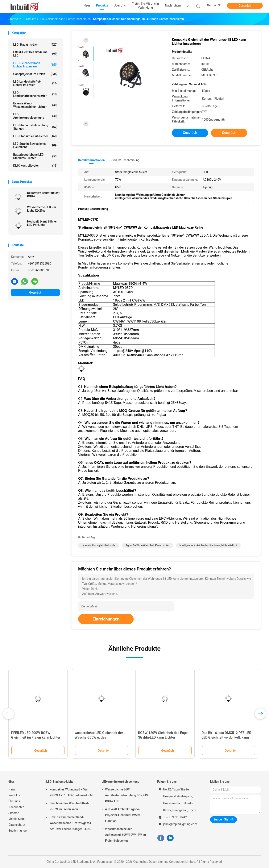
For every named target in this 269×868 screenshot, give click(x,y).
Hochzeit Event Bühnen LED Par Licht (42, 223)
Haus (12, 789)
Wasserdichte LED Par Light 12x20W (42, 209)
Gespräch (245, 6)
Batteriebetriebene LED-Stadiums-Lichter (35, 156)
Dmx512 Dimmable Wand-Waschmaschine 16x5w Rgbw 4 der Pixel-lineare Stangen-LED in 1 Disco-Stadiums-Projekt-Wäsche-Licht (71, 824)
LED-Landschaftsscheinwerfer (35, 94)
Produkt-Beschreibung (125, 160)
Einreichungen (106, 619)
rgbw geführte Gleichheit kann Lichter (147, 545)
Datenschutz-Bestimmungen (18, 828)
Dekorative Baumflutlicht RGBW (43, 195)
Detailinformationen (91, 160)
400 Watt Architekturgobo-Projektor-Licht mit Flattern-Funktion (123, 815)
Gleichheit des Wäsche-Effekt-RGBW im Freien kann (69, 806)
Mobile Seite (16, 819)
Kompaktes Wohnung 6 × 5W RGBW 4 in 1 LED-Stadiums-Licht (71, 792)
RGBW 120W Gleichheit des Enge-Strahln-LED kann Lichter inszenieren (163, 737)
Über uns (14, 801)
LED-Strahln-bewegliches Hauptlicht (35, 145)
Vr (188, 5)
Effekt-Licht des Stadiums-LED (35, 54)
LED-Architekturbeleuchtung (35, 116)
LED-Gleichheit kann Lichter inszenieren (35, 65)
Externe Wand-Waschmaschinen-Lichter (35, 105)
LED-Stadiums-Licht (35, 45)
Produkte (14, 795)
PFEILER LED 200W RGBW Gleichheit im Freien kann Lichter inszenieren (36, 737)
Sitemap (14, 813)
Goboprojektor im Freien (35, 74)
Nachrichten (16, 807)
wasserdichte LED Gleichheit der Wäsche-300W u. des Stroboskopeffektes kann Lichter (99, 737)
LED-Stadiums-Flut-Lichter (35, 136)
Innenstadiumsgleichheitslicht (99, 545)
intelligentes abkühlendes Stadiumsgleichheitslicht (208, 545)
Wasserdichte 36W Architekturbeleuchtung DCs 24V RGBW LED (127, 795)
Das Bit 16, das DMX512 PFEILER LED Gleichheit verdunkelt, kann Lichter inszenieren (226, 737)
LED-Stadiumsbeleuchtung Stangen (35, 127)
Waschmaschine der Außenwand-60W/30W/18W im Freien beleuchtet (125, 835)
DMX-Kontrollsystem (35, 166)
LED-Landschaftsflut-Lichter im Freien (35, 83)
